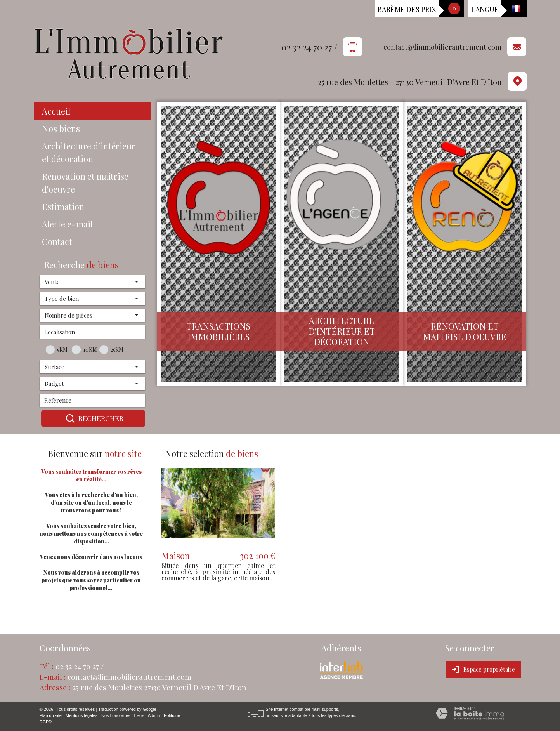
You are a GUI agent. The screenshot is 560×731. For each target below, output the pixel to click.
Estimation (63, 207)
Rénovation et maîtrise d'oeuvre (85, 183)
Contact (57, 241)
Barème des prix (407, 9)
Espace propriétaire (483, 669)
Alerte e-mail (67, 224)
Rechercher (93, 418)
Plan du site (51, 715)
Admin (154, 715)
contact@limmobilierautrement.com (442, 47)
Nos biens (61, 128)
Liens (139, 715)
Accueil (56, 111)
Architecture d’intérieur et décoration (89, 152)
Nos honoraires (116, 715)
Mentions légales (82, 715)
